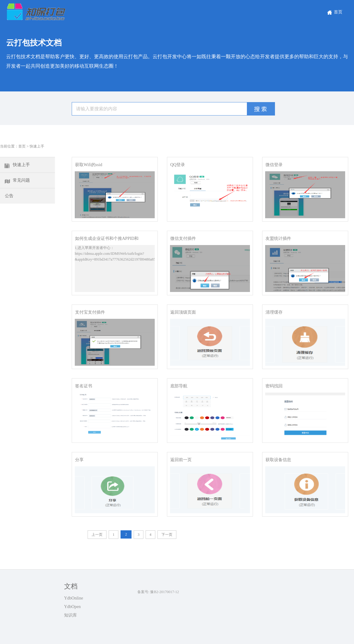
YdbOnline (74, 598)
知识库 (70, 615)
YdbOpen (72, 607)
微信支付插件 (183, 238)
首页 (334, 12)
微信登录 (274, 165)
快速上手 (37, 146)
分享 (79, 460)
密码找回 (274, 386)
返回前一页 (181, 460)
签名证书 (84, 386)
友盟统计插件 (278, 238)
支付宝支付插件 (90, 312)
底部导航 (179, 386)
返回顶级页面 (183, 312)
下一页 (167, 535)
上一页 (97, 535)
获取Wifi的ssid (89, 165)
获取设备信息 (278, 460)
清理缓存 (274, 312)
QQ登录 (178, 165)
